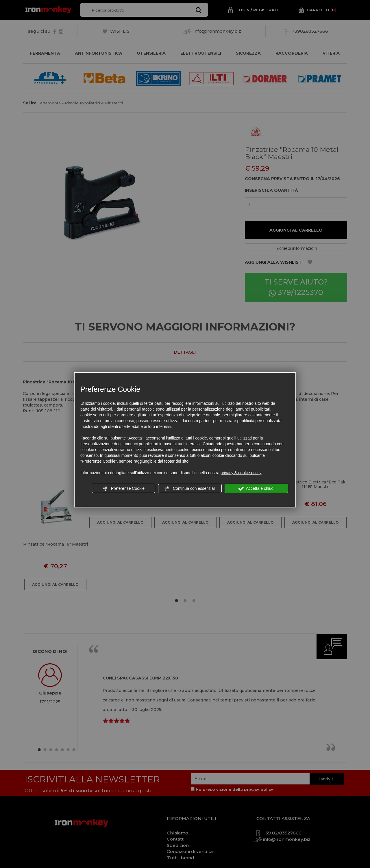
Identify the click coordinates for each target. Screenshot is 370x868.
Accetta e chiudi (257, 489)
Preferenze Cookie (123, 489)
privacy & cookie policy (241, 473)
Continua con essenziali (190, 489)
